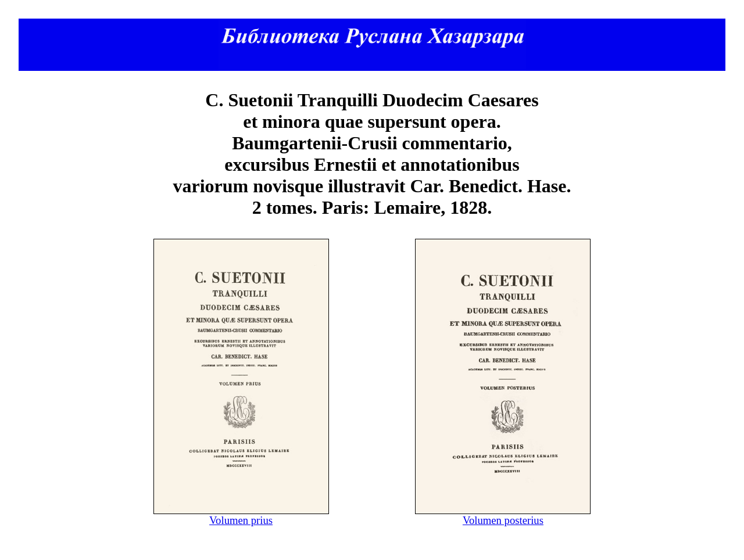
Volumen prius (241, 520)
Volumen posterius (503, 520)
